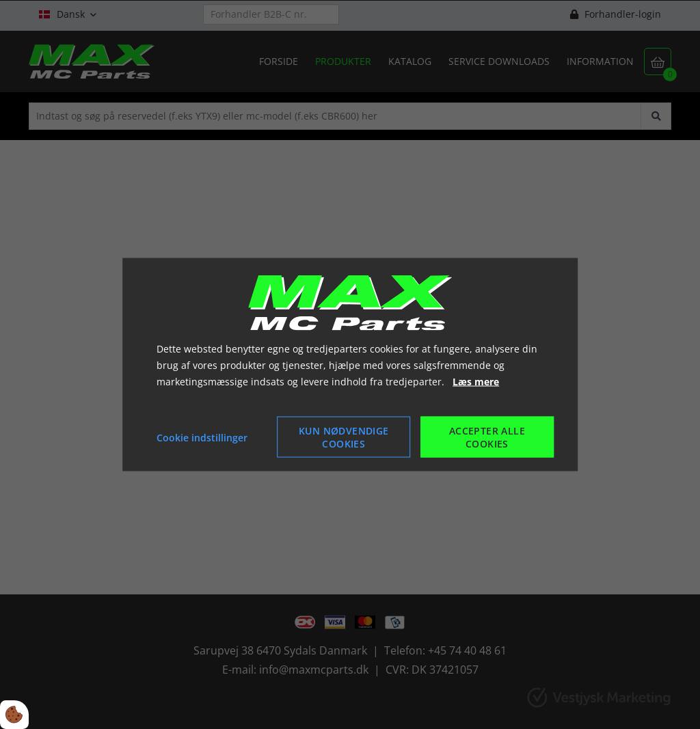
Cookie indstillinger (202, 437)
